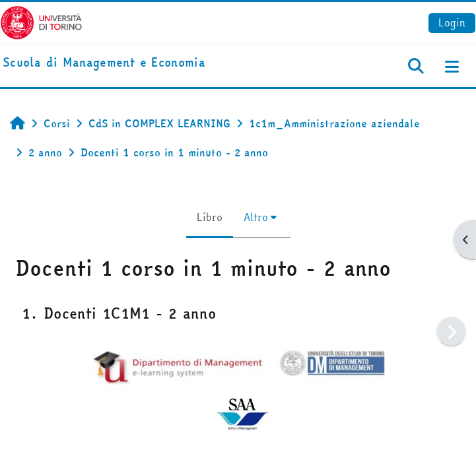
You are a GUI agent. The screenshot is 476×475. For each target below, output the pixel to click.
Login (452, 22)
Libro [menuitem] (210, 217)
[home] (104, 63)
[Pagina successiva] (451, 332)
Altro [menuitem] (256, 217)
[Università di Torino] (41, 21)
